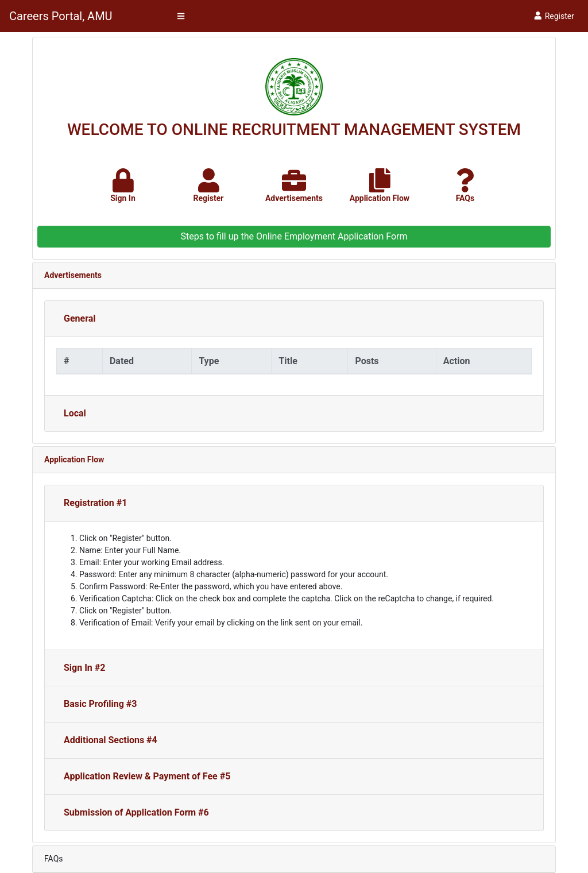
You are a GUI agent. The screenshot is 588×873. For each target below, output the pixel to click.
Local (75, 413)
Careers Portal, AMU (61, 16)
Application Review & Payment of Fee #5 (147, 776)
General (80, 318)
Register (554, 16)
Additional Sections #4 (111, 740)
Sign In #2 (84, 668)
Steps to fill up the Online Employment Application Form (294, 236)
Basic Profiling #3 (100, 704)
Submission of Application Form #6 (136, 812)
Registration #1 (95, 503)
